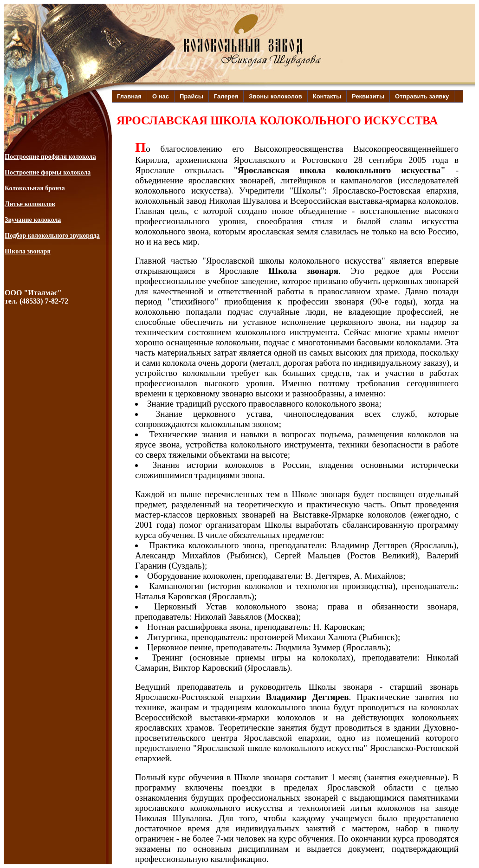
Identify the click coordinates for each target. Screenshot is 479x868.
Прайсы (191, 96)
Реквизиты (368, 96)
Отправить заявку (422, 96)
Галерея (226, 96)
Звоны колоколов (275, 96)
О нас (161, 96)
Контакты (327, 96)
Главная (129, 96)
